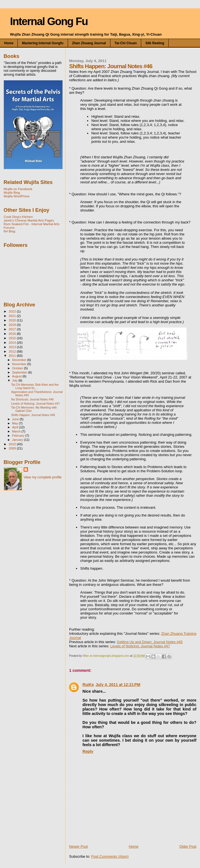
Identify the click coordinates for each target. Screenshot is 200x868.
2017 (13, 329)
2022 (13, 311)
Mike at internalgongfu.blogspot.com (106, 656)
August (17, 376)
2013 (13, 347)
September (20, 372)
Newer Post (78, 846)
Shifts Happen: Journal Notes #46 (33, 415)
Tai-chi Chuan (126, 43)
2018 (13, 325)
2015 (13, 338)
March (17, 431)
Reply (88, 751)
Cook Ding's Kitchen (18, 217)
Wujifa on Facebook (18, 189)
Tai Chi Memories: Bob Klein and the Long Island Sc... (35, 386)
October (18, 368)
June (16, 419)
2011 (13, 356)
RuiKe (88, 685)
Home (9, 43)
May (16, 423)
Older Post (188, 846)
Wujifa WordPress (17, 196)
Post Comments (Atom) (110, 856)
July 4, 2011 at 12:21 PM (118, 685)
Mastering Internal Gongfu (43, 43)
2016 (13, 334)
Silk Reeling (155, 43)
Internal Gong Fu (49, 21)
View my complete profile (43, 477)
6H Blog (9, 231)
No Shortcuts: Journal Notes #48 (32, 399)
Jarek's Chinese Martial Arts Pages (29, 220)
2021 (13, 316)
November (20, 364)
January (18, 440)
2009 (13, 448)
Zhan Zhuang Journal (89, 43)
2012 (13, 351)
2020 (13, 320)
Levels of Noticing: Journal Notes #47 (140, 646)
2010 (13, 444)
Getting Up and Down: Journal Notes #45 (150, 642)
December (20, 360)
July (15, 380)
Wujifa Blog (12, 192)
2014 (13, 342)
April (16, 427)
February (19, 436)
